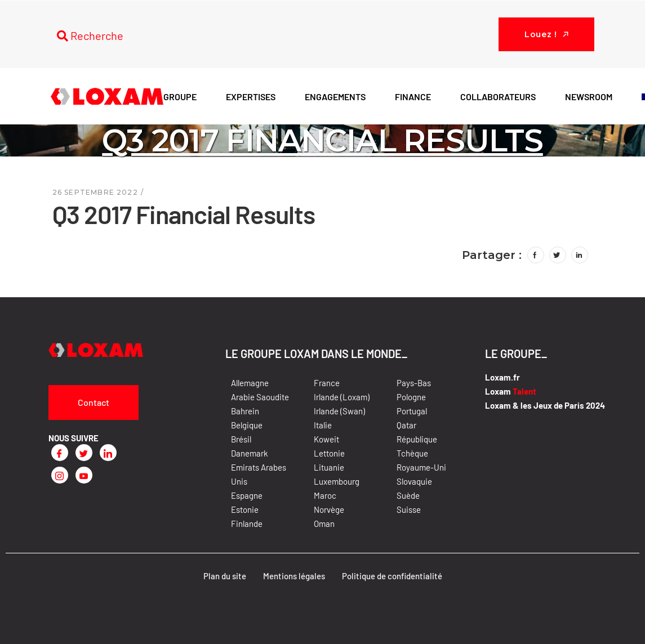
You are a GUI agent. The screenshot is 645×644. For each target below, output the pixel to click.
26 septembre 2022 (95, 192)
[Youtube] (84, 475)
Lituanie (329, 467)
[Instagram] (60, 475)
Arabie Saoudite (260, 397)
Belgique (247, 425)
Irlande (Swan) (339, 411)
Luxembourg (337, 481)
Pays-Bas (414, 383)
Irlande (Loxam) (342, 397)
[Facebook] (60, 453)
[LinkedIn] (108, 453)
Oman (324, 524)
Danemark (250, 453)
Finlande (247, 524)
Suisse (409, 509)
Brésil (241, 439)
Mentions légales (294, 576)
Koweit (326, 439)
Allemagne (250, 383)
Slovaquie (414, 481)
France (327, 383)
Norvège (329, 509)
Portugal (412, 411)
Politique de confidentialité (392, 576)
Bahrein (245, 411)
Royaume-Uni (421, 467)
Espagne (247, 495)
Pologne (411, 397)
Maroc (325, 495)
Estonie (245, 509)
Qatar (406, 425)
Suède (408, 495)
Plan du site (225, 576)
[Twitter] (84, 453)
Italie (323, 425)
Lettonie (329, 453)
